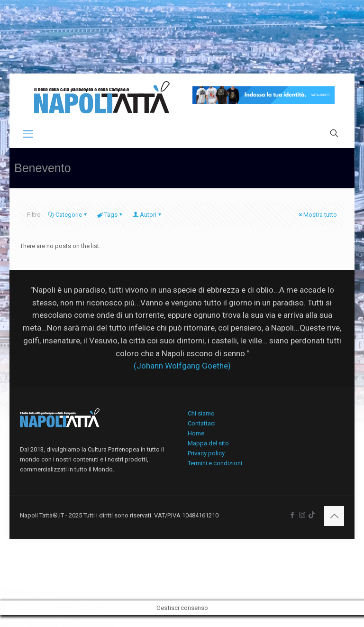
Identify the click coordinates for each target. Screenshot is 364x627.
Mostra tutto (317, 215)
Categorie (68, 215)
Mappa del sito (208, 443)
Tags (110, 215)
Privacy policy (206, 453)
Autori (147, 215)
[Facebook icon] (292, 515)
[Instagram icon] (302, 515)
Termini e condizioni (215, 463)
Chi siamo (201, 413)
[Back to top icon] (334, 516)
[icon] (312, 515)
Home (196, 433)
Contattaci (202, 423)
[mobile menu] (28, 134)
